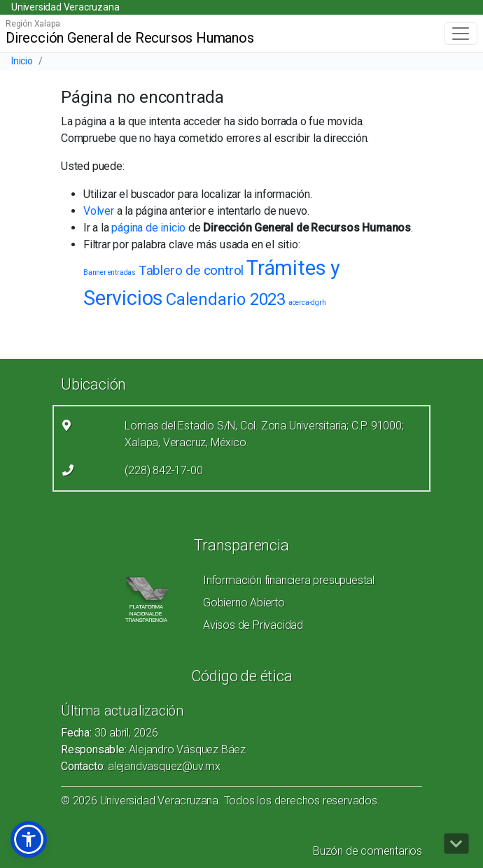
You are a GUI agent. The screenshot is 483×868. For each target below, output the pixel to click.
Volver (99, 211)
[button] (29, 839)
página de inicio (148, 228)
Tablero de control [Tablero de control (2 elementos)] (191, 270)
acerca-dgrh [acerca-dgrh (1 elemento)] (307, 303)
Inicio (22, 61)
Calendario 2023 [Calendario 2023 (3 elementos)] (226, 299)
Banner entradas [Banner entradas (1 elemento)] (110, 272)
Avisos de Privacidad (253, 625)
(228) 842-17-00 (163, 470)
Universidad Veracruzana (65, 7)
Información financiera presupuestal (289, 580)
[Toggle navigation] (461, 34)
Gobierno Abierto (244, 603)
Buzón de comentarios (367, 851)
